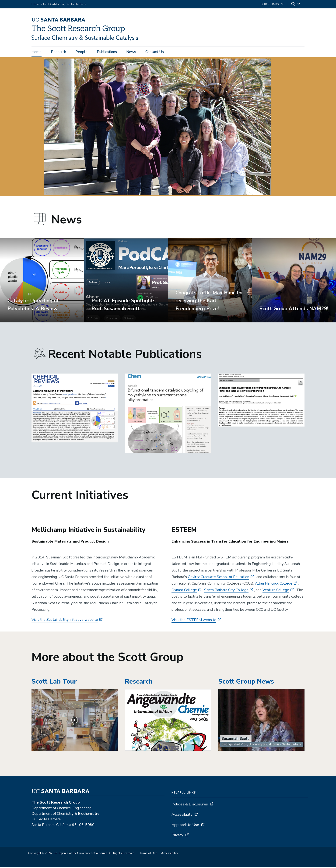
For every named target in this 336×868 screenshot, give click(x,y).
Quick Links (270, 4)
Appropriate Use (185, 826)
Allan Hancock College (274, 584)
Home (37, 52)
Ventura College (276, 591)
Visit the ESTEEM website (194, 621)
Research (58, 52)
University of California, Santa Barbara (59, 4)
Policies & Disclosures (190, 805)
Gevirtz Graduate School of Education (219, 578)
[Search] (296, 4)
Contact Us (155, 52)
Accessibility (182, 815)
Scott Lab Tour (54, 683)
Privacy (177, 836)
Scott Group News (246, 683)
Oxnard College (184, 591)
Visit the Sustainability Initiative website (65, 621)
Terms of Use (148, 854)
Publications (107, 52)
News (131, 52)
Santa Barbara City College (226, 591)
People (81, 52)
